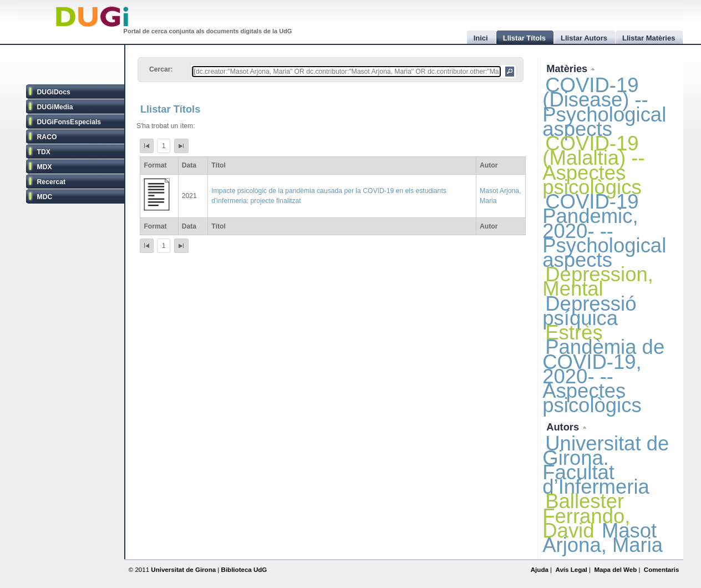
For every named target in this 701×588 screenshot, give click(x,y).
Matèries (568, 69)
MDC (45, 197)
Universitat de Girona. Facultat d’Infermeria (606, 465)
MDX (45, 167)
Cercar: (161, 69)
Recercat (51, 182)
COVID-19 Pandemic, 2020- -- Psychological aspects (604, 231)
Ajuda (540, 570)
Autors (564, 427)
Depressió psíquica (589, 311)
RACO (47, 137)
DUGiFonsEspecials (69, 122)
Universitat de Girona (183, 570)
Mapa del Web (615, 570)
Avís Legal (571, 570)
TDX (44, 152)
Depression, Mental (598, 282)
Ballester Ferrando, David (586, 516)
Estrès (574, 333)
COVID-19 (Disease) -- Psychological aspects (604, 107)
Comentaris (662, 570)
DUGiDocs (54, 92)
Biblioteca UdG (244, 570)
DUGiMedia (55, 107)
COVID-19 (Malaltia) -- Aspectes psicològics (593, 165)
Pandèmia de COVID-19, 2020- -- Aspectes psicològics (603, 376)
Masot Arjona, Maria (603, 538)
